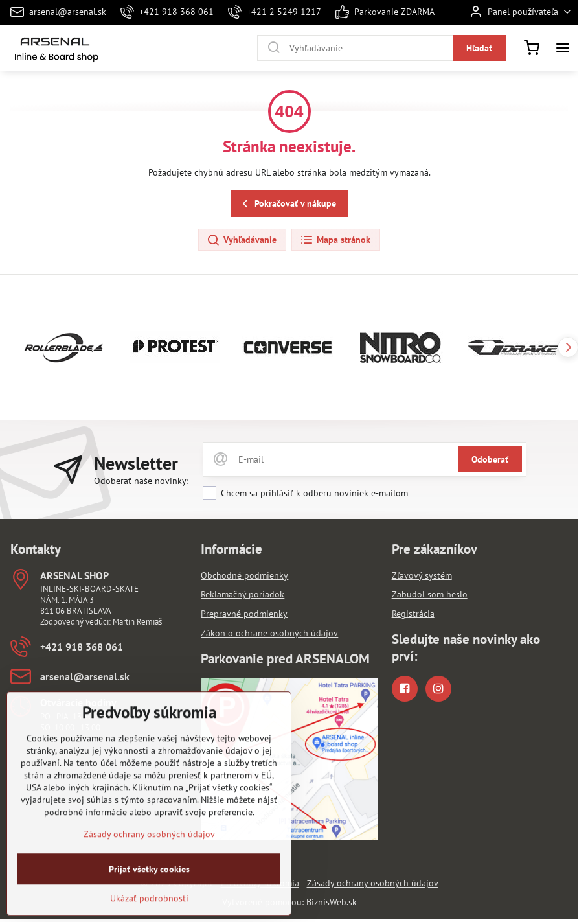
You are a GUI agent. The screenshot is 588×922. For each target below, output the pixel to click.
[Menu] (563, 48)
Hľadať (479, 48)
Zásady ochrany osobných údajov (373, 883)
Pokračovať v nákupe (287, 204)
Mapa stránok (335, 240)
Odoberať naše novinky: (141, 481)
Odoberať (490, 459)
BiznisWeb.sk (332, 902)
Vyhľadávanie (242, 240)
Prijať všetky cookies (149, 895)
